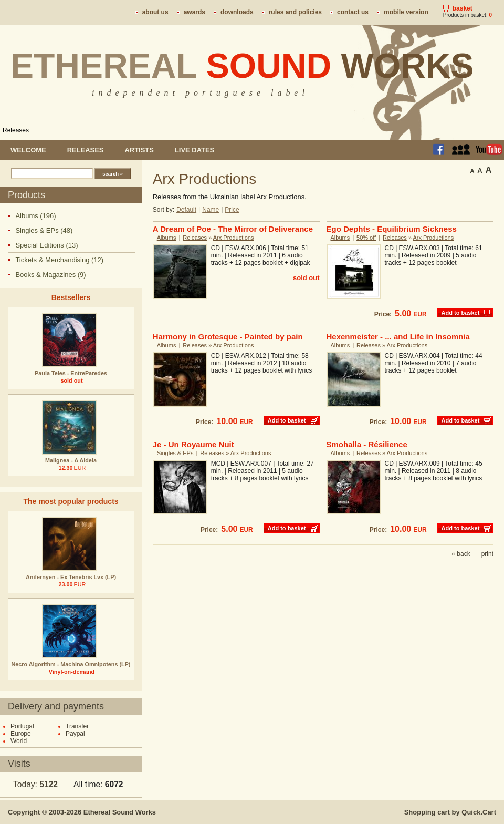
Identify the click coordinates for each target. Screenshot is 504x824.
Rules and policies (295, 12)
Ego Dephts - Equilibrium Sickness (392, 229)
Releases (16, 130)
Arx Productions (234, 238)
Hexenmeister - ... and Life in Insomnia (398, 337)
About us (155, 12)
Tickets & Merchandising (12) (59, 260)
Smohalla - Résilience (367, 444)
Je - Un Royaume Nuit (193, 444)
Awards (195, 12)
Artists (139, 150)
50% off (366, 238)
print (487, 554)
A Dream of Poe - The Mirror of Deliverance (233, 229)
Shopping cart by (450, 812)
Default (186, 210)
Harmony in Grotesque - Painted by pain (228, 337)
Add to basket (461, 313)
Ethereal (242, 66)
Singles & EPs (175, 453)
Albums (167, 238)
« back (461, 554)
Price (232, 210)
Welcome (28, 150)
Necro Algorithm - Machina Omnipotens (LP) (71, 664)
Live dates (195, 150)
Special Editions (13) (46, 245)
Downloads (237, 12)
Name (211, 210)
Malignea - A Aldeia (71, 460)
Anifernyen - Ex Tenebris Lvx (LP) (71, 577)
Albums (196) (35, 216)
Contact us (353, 12)
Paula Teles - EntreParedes (71, 373)
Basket (463, 8)
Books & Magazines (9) (50, 275)
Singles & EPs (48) (44, 230)
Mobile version (406, 12)
